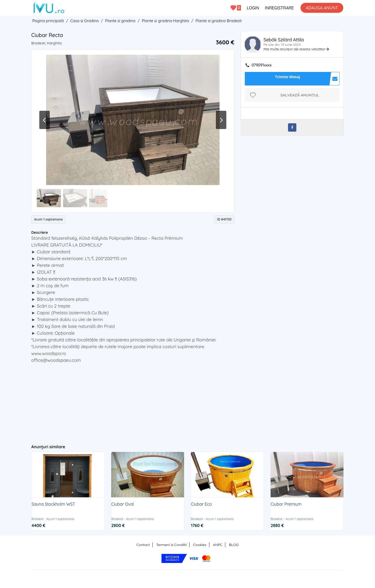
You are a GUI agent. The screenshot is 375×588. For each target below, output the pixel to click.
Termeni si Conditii (171, 545)
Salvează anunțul (300, 95)
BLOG (234, 545)
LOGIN (253, 8)
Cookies (200, 545)
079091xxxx (262, 65)
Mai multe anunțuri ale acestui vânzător (295, 49)
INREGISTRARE (279, 8)
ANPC (218, 545)
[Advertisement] (133, 401)
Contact (143, 545)
